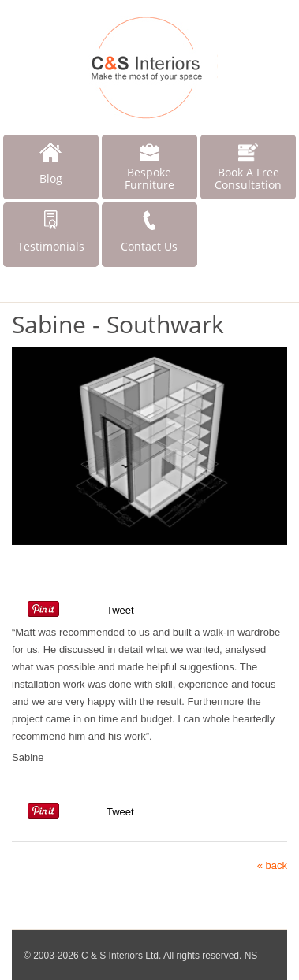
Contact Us (149, 246)
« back (272, 865)
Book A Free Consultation (248, 178)
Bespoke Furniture (149, 178)
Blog (51, 178)
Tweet (120, 610)
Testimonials (51, 246)
